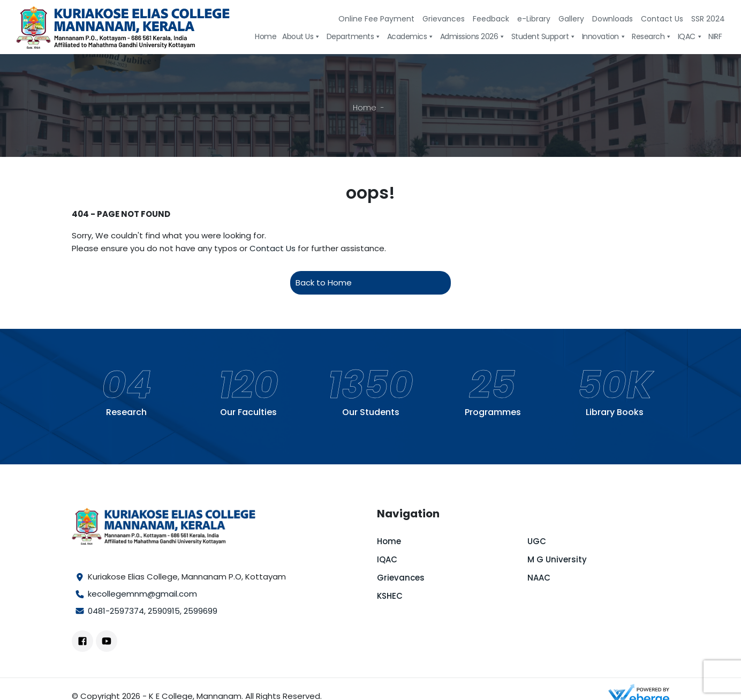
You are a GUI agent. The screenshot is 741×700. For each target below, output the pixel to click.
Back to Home (324, 283)
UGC (537, 541)
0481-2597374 (116, 611)
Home (266, 37)
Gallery (571, 19)
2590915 (164, 611)
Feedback (491, 19)
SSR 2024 (708, 19)
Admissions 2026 (473, 37)
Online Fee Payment (376, 19)
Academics (411, 37)
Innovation (604, 37)
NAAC (539, 578)
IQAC (690, 37)
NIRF (715, 37)
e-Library (534, 19)
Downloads (613, 19)
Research (652, 37)
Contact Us (662, 19)
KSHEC (390, 596)
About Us (301, 37)
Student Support (544, 37)
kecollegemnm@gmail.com (142, 594)
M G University (557, 559)
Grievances (444, 19)
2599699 (201, 611)
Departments (354, 37)
